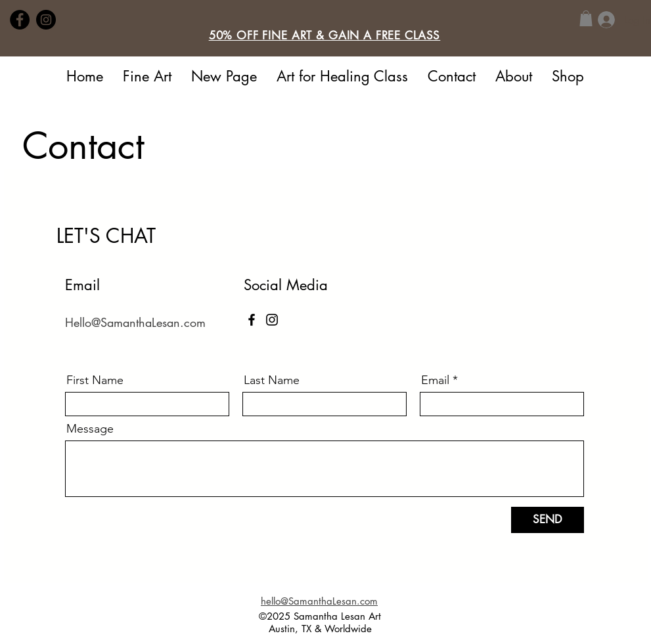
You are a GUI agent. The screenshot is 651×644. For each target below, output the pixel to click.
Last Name (272, 380)
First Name (95, 380)
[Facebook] (20, 20)
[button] (325, 36)
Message (90, 429)
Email (435, 380)
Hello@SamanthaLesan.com (135, 322)
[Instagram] (46, 20)
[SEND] (548, 520)
